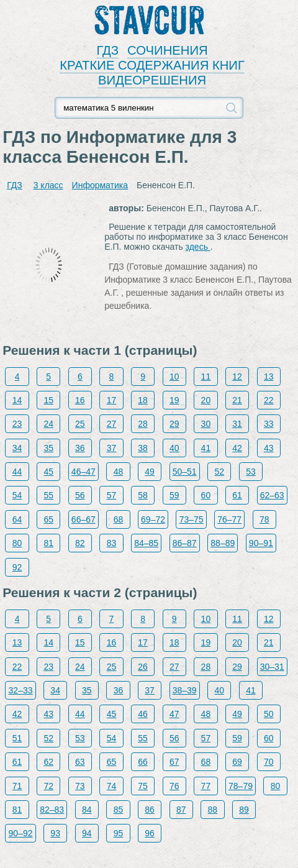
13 (269, 377)
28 (143, 424)
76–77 (229, 519)
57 (112, 495)
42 (237, 448)
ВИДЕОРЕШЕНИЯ (152, 80)
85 (119, 810)
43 (269, 448)
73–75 (192, 519)
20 (206, 400)
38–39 (185, 690)
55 (48, 495)
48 (119, 472)
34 (17, 448)
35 (48, 448)
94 (87, 833)
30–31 (272, 667)
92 (17, 567)
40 (174, 448)
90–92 (21, 833)
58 (143, 495)
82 (80, 543)
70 (269, 762)
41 (206, 448)
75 (143, 786)
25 (80, 424)
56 (80, 495)
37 (112, 448)
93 (55, 833)
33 (269, 424)
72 (48, 786)
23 (17, 424)
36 (80, 448)
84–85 (146, 543)
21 (237, 400)
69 (237, 762)
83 (112, 543)
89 (244, 810)
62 (48, 762)
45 (48, 472)
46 (143, 714)
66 (143, 762)
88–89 (223, 543)
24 (48, 424)
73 (80, 786)
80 (17, 543)
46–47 (84, 472)
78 (264, 519)
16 (80, 400)
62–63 (272, 495)
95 (119, 833)
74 (112, 786)
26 (143, 667)
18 (143, 400)
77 (206, 786)
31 (237, 424)
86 (150, 810)
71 (17, 786)
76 (174, 786)
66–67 (84, 519)
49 (150, 472)
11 (206, 377)
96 (150, 833)
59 (174, 495)
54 (17, 495)
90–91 (261, 543)
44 (17, 472)
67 (174, 762)
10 (174, 377)
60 (206, 495)
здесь (198, 247)
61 (237, 495)
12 (237, 377)
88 (213, 810)
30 (206, 424)
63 (80, 762)
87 (181, 810)
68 (119, 519)
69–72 (153, 519)
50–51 (185, 472)
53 (251, 472)
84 (87, 810)
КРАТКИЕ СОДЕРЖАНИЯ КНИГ (152, 65)
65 (48, 519)
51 (17, 738)
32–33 (21, 690)
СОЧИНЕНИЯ (168, 50)
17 (112, 400)
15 (48, 400)
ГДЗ (107, 50)
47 (174, 714)
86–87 (185, 543)
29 (174, 424)
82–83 (52, 810)
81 (48, 543)
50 (269, 714)
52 (219, 472)
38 (143, 448)
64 (17, 519)
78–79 (241, 786)
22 (269, 400)
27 (112, 424)
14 (17, 400)
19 (174, 400)
